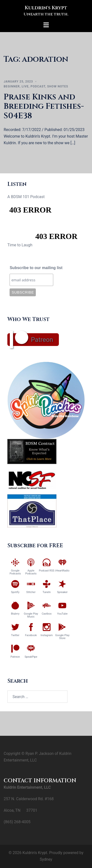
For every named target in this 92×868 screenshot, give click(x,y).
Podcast (38, 86)
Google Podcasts (15, 572)
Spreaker (62, 592)
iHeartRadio (62, 571)
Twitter (15, 635)
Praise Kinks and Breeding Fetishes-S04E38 (44, 107)
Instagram (47, 635)
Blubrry (15, 614)
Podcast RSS (47, 571)
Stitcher (31, 592)
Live (25, 86)
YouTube (62, 614)
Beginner (12, 86)
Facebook (31, 635)
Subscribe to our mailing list (36, 268)
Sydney (46, 859)
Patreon (42, 340)
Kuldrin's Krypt (46, 8)
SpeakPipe (31, 657)
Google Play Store (62, 637)
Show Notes (58, 86)
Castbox (47, 614)
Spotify (15, 592)
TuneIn (46, 592)
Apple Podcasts (31, 572)
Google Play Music (31, 615)
